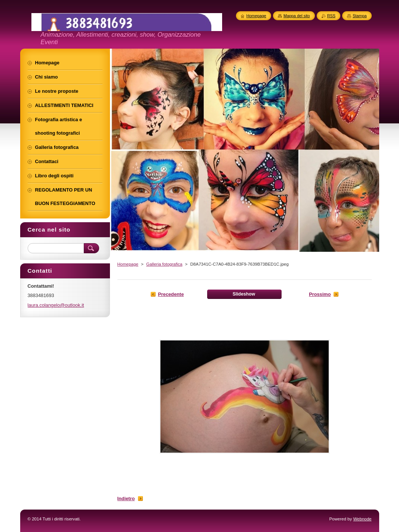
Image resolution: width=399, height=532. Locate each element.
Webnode (362, 519)
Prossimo (320, 294)
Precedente (171, 294)
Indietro (126, 499)
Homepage (128, 264)
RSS (331, 16)
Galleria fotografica (164, 264)
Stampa (360, 16)
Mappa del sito (297, 16)
